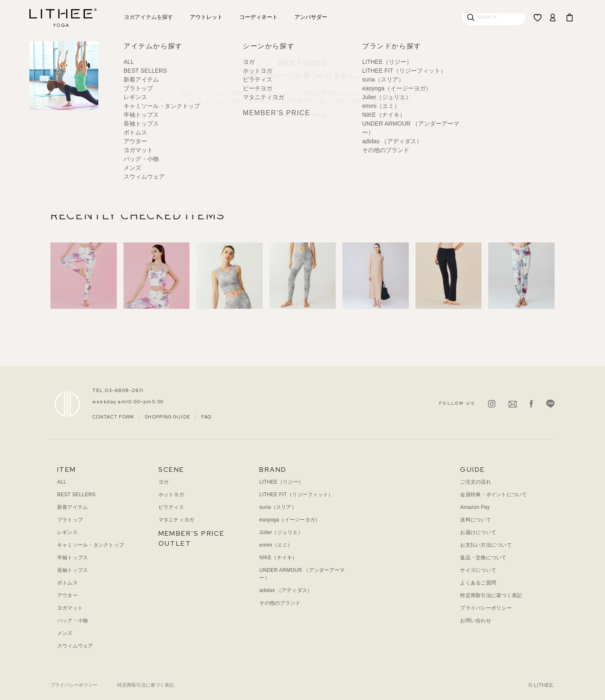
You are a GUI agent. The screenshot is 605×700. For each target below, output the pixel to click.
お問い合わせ (475, 621)
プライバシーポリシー (486, 608)
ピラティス (171, 507)
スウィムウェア (75, 646)
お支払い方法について (486, 545)
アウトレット (206, 17)
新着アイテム (72, 507)
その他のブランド (280, 603)
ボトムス (67, 583)
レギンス (67, 532)
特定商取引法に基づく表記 (491, 595)
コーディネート (259, 17)
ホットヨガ (171, 495)
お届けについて (478, 532)
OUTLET (175, 543)
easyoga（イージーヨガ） (290, 520)
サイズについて (478, 570)
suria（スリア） (278, 507)
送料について (475, 520)
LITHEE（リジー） (281, 482)
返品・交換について (483, 558)
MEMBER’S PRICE (192, 533)
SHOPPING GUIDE (167, 417)
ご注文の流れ (475, 482)
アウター (67, 595)
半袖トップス (72, 558)
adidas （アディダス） (286, 590)
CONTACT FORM (113, 417)
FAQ (206, 417)
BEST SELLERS (76, 495)
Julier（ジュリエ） (281, 532)
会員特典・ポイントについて (493, 495)
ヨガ (163, 482)
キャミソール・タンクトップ (91, 545)
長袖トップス (72, 570)
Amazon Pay (475, 507)
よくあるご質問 (478, 583)
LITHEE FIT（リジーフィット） (296, 495)
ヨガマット (70, 608)
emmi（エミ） (276, 545)
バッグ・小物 (72, 621)
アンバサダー (311, 17)
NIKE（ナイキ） (278, 558)
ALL (62, 482)
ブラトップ (70, 520)
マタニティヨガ (176, 520)
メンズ (65, 633)
